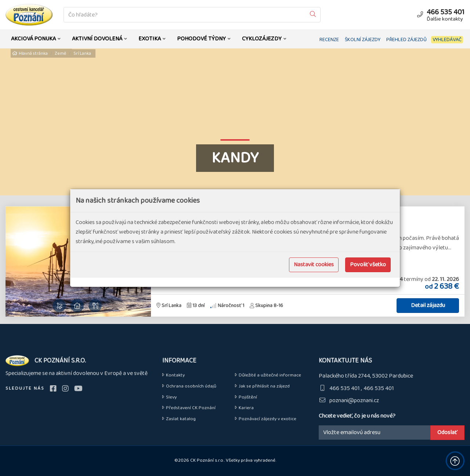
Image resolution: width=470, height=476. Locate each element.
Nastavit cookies (314, 265)
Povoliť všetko (368, 265)
